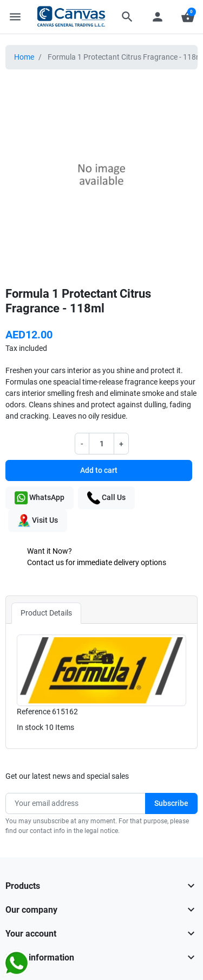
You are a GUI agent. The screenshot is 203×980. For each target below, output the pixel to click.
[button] (127, 17)
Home (24, 57)
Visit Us (38, 521)
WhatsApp (40, 498)
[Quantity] (102, 443)
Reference (34, 712)
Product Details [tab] (46, 613)
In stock (30, 727)
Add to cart (99, 470)
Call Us (106, 498)
